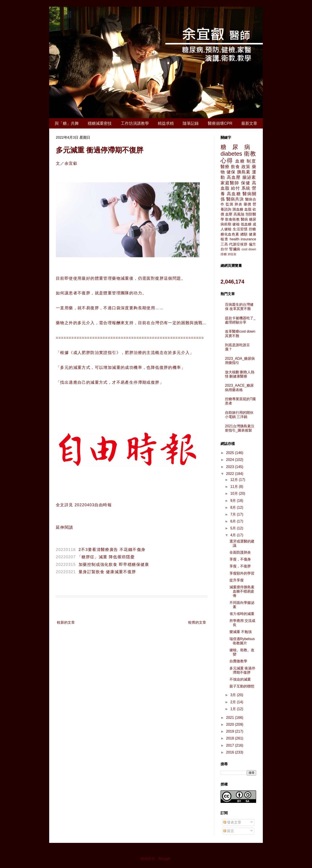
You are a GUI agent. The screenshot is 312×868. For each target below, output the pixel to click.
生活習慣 (240, 229)
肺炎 (238, 204)
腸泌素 (249, 177)
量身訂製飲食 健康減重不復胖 (107, 572)
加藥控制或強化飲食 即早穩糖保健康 (114, 565)
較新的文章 (66, 622)
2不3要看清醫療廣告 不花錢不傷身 (112, 550)
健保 (231, 172)
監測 (230, 204)
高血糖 (234, 194)
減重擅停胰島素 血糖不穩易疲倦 (242, 591)
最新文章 (249, 123)
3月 (234, 695)
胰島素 (244, 172)
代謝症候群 (238, 244)
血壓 (229, 214)
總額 (244, 234)
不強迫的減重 (240, 679)
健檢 (236, 224)
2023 (231, 467)
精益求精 (166, 123)
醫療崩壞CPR (220, 123)
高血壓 (234, 177)
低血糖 (246, 224)
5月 (234, 528)
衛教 (250, 154)
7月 (234, 514)
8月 (234, 507)
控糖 (252, 229)
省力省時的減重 (242, 614)
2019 (231, 731)
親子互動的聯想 (242, 686)
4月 (234, 535)
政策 (246, 167)
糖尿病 (238, 147)
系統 (246, 188)
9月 (234, 501)
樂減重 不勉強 (241, 632)
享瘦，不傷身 (240, 559)
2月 (234, 702)
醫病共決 (235, 199)
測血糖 (238, 209)
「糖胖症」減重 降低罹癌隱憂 (106, 557)
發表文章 (232, 822)
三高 (224, 244)
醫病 (244, 219)
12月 (235, 480)
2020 (231, 724)
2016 (231, 752)
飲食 (235, 167)
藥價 (248, 204)
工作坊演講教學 (135, 123)
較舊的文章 (197, 622)
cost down (249, 249)
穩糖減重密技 (100, 123)
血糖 (240, 161)
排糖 (224, 254)
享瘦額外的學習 (242, 573)
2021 (231, 718)
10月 (235, 493)
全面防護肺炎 (240, 552)
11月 (235, 487)
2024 (231, 460)
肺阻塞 (232, 254)
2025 (231, 453)
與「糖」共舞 (67, 123)
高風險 (239, 214)
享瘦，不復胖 (240, 566)
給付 (235, 188)
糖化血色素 (230, 234)
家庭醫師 (230, 183)
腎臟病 (235, 249)
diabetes (231, 154)
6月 (234, 521)
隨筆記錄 (191, 123)
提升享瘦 (237, 580)
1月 (234, 709)
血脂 (248, 209)
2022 (231, 474)
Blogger (164, 859)
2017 (231, 745)
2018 (231, 738)
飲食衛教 (232, 219)
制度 (251, 161)
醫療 (225, 167)
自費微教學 (238, 661)
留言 (229, 831)
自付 (224, 249)
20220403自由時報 (92, 505)
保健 (246, 183)
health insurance (243, 239)
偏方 (252, 244)
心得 (227, 161)
